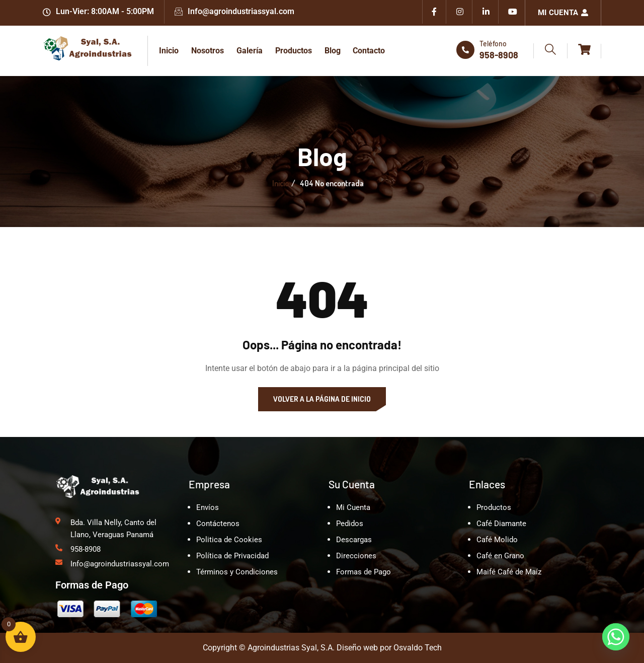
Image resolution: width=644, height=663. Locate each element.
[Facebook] (434, 13)
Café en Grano (500, 556)
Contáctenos (218, 524)
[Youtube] (513, 13)
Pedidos (350, 524)
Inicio (169, 51)
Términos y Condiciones (237, 572)
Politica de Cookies (229, 540)
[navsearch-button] (550, 51)
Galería (249, 51)
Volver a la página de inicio (322, 399)
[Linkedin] (487, 13)
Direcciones (356, 556)
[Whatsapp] (616, 637)
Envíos (208, 507)
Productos (292, 51)
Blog (331, 51)
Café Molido (497, 540)
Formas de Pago (364, 572)
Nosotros (207, 51)
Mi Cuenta (563, 13)
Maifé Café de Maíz (509, 572)
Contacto (367, 51)
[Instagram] (460, 13)
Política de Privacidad (232, 556)
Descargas (354, 540)
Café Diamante (501, 524)
